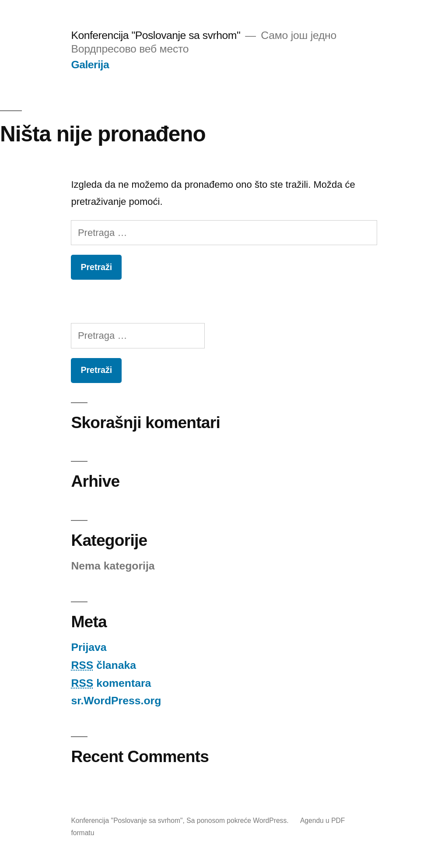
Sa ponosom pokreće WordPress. (238, 821)
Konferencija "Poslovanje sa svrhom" (156, 35)
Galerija (90, 65)
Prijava (89, 647)
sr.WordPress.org (116, 701)
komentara (111, 683)
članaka (103, 665)
